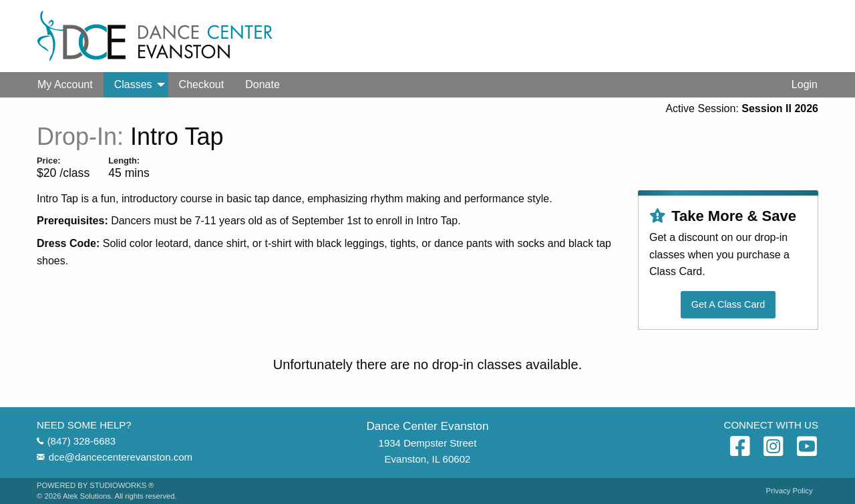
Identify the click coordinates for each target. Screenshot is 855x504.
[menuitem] (65, 85)
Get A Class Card (728, 304)
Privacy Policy (790, 491)
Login (805, 84)
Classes (133, 84)
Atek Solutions (87, 496)
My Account (65, 84)
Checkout (202, 84)
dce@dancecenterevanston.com (121, 457)
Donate (263, 84)
